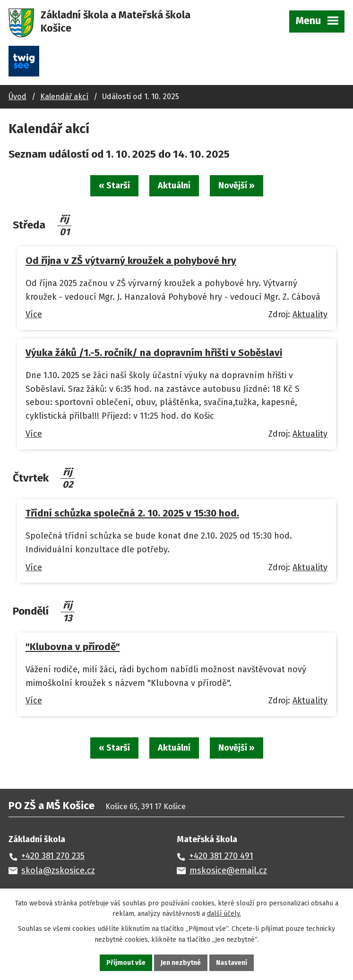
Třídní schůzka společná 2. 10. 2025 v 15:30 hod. (132, 513)
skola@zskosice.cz (58, 870)
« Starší (114, 186)
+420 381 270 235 (53, 856)
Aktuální (174, 186)
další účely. (224, 914)
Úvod (17, 97)
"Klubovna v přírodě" (73, 647)
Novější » (237, 186)
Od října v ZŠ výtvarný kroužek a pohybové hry (131, 261)
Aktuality (310, 314)
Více (34, 314)
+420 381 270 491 (221, 856)
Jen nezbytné (181, 963)
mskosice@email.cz (228, 870)
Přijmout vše (126, 963)
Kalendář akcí (64, 97)
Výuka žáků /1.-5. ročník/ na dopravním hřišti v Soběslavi (154, 353)
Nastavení (232, 963)
